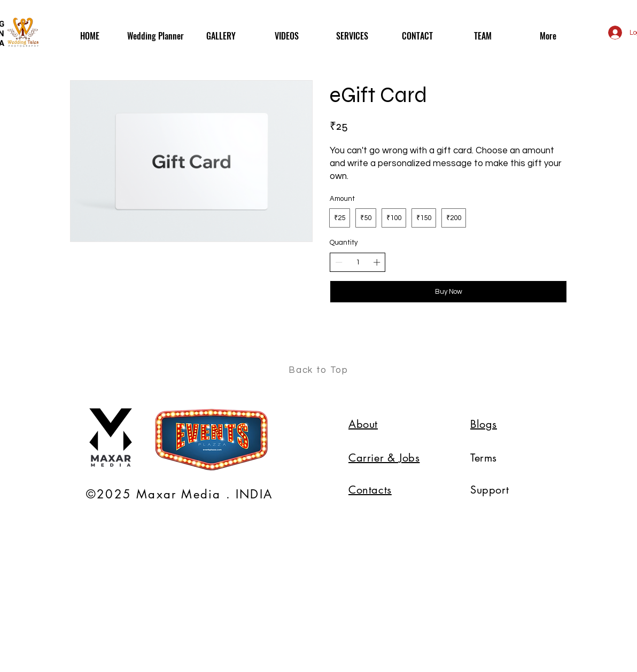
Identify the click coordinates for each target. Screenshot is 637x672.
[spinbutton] (358, 262)
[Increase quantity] (377, 262)
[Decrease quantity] (339, 262)
